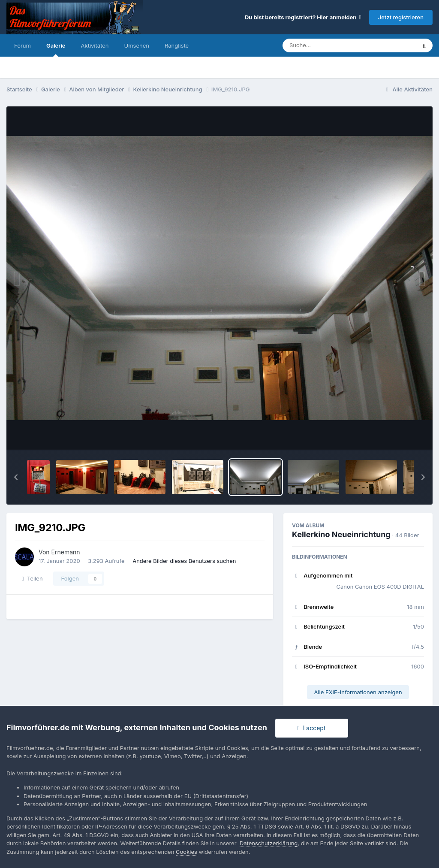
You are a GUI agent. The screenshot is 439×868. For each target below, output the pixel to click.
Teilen (32, 578)
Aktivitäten (95, 45)
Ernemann (66, 552)
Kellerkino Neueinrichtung (341, 534)
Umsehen (137, 45)
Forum (23, 45)
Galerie (56, 49)
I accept (312, 728)
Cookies (186, 852)
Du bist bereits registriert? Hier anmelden (303, 17)
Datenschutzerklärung (269, 843)
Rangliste (177, 45)
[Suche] (332, 45)
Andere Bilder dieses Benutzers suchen (184, 561)
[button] (16, 477)
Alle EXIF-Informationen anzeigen (358, 692)
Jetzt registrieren (401, 17)
